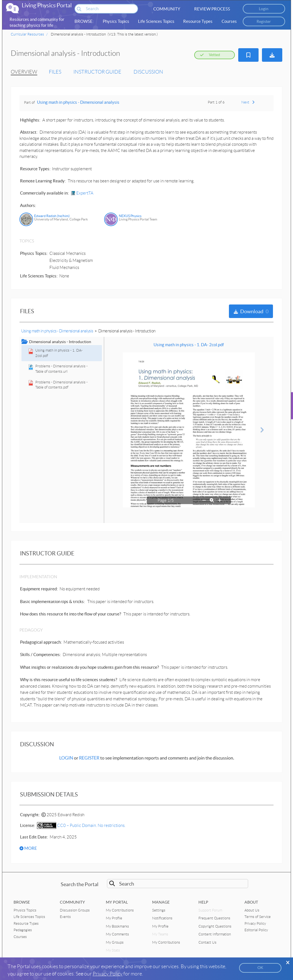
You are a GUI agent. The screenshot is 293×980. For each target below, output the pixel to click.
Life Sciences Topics (156, 21)
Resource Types (198, 21)
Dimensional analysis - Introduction (127, 331)
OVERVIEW (24, 72)
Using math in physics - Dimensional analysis (78, 102)
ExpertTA (82, 193)
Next (248, 102)
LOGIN (66, 758)
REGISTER (89, 758)
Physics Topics (116, 21)
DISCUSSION (148, 72)
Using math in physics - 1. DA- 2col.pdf (189, 345)
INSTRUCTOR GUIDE (97, 72)
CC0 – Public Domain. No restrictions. (81, 826)
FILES (55, 72)
